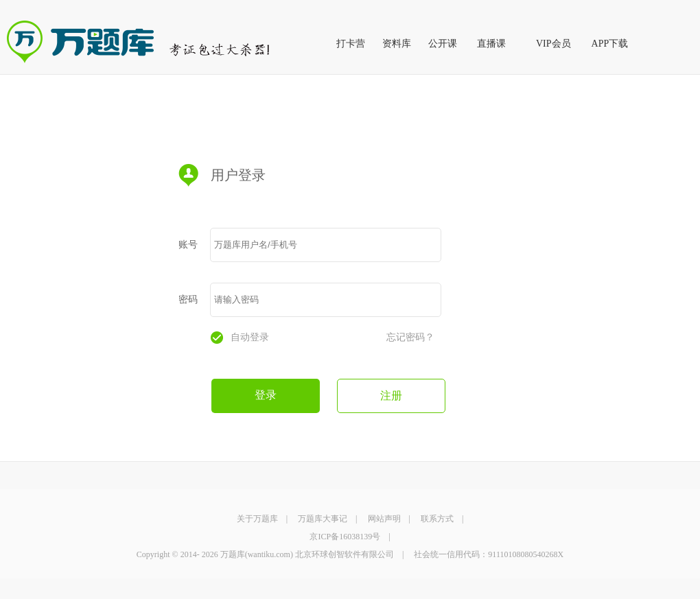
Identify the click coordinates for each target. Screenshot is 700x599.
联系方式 (437, 519)
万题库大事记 (323, 519)
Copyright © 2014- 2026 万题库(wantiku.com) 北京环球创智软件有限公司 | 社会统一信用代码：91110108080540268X (350, 554)
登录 (266, 395)
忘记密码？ (410, 337)
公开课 (443, 44)
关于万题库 (257, 519)
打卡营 (351, 44)
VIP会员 (553, 44)
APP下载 (610, 44)
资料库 (397, 44)
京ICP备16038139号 (345, 537)
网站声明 (384, 519)
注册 (391, 396)
